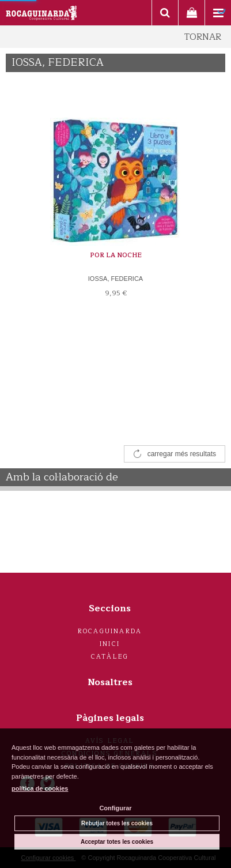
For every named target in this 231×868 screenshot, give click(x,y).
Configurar (115, 808)
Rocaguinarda (110, 631)
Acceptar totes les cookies (117, 842)
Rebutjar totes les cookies (117, 823)
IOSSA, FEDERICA (115, 279)
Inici (110, 644)
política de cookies (40, 788)
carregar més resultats (182, 454)
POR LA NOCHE (116, 255)
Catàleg (110, 657)
